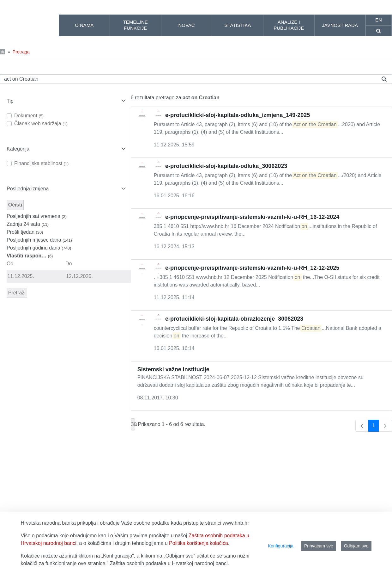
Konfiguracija (281, 546)
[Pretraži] (188, 79)
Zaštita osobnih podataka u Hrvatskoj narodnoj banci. (169, 563)
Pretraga (21, 52)
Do (69, 264)
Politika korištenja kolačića (199, 543)
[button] (65, 101)
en (379, 20)
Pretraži (17, 293)
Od (10, 264)
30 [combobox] (133, 424)
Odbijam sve (356, 546)
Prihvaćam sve (319, 546)
